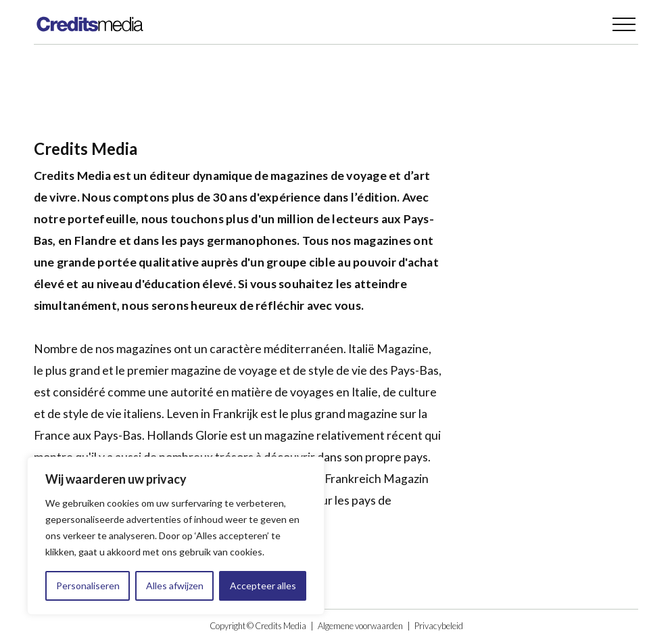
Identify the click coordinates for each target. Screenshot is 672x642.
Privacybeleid (439, 626)
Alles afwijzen (175, 586)
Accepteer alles (263, 586)
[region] (176, 536)
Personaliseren (88, 586)
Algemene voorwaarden (360, 626)
